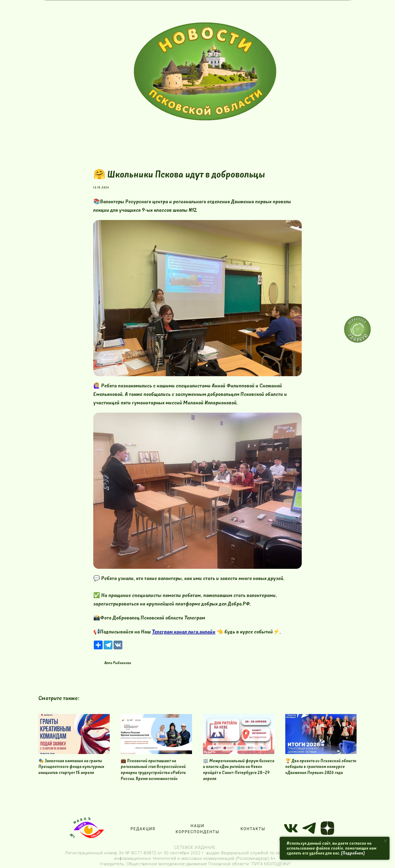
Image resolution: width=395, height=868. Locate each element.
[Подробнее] (353, 853)
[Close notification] (385, 841)
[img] (205, 71)
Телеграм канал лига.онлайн (184, 632)
